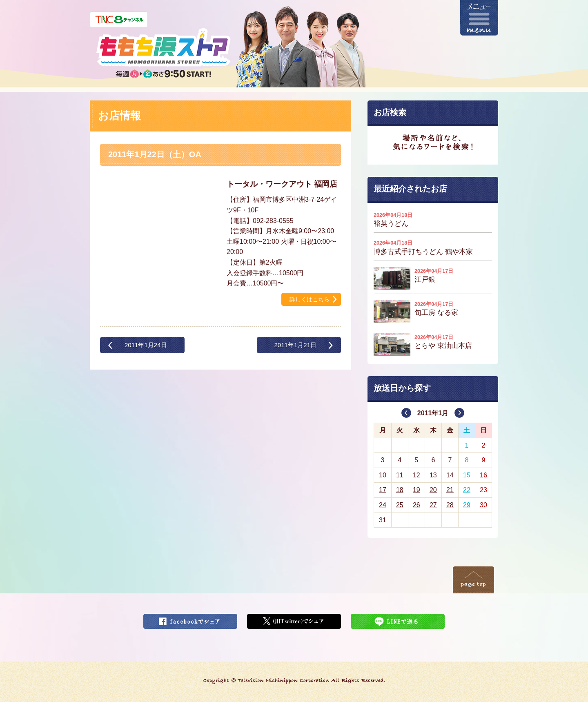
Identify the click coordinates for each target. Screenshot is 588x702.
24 (383, 505)
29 (467, 505)
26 (416, 505)
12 (416, 475)
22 (467, 490)
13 (433, 475)
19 (416, 490)
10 (383, 475)
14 (450, 475)
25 (400, 505)
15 (467, 475)
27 (433, 505)
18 (400, 490)
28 (450, 505)
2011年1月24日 (146, 345)
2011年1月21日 (295, 345)
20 (433, 490)
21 (450, 490)
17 (383, 490)
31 (383, 520)
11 (400, 475)
